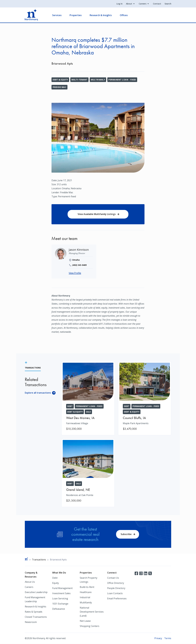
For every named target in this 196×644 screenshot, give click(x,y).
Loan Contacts (115, 593)
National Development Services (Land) (92, 612)
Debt (55, 578)
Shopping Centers (90, 626)
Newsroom (31, 622)
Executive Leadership (36, 592)
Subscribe (126, 534)
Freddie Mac (60, 87)
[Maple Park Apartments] (145, 399)
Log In (119, 4)
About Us (30, 582)
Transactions (39, 560)
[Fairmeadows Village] (88, 399)
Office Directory (116, 583)
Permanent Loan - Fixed (123, 80)
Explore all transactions (38, 393)
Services (57, 15)
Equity (56, 583)
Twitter (150, 573)
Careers (142, 4)
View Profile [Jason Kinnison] (75, 273)
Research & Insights (101, 15)
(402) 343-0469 (79, 265)
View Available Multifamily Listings (97, 214)
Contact (157, 4)
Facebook (136, 573)
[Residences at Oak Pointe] (88, 473)
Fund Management (62, 588)
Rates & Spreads (34, 612)
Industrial (85, 597)
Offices (124, 15)
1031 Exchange (60, 604)
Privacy (158, 638)
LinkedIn (145, 573)
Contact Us (113, 578)
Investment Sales (61, 593)
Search (168, 4)
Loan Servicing (60, 599)
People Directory (116, 588)
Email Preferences (117, 599)
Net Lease (85, 621)
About (129, 4)
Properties (76, 15)
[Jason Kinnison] (79, 250)
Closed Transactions (36, 617)
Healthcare (86, 592)
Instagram (141, 573)
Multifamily (98, 80)
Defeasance (59, 609)
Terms (168, 638)
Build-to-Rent (87, 587)
